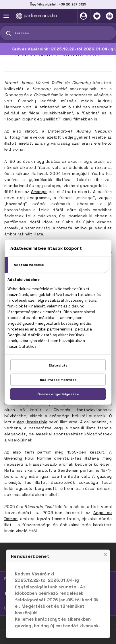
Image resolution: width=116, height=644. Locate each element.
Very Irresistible (32, 422)
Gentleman (68, 470)
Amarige (39, 192)
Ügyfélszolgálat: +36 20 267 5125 (58, 4)
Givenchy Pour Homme (28, 458)
